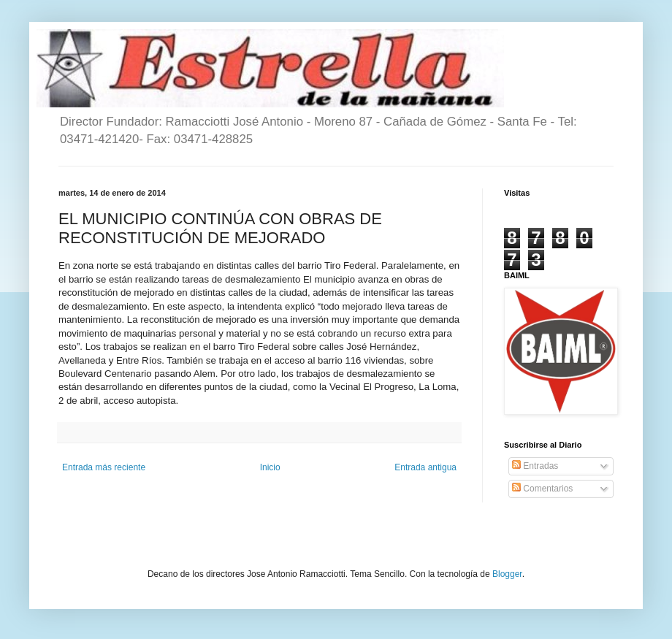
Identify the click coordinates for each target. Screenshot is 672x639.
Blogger (507, 574)
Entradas (535, 466)
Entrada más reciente (104, 467)
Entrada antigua (425, 467)
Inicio (270, 467)
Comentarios (542, 489)
